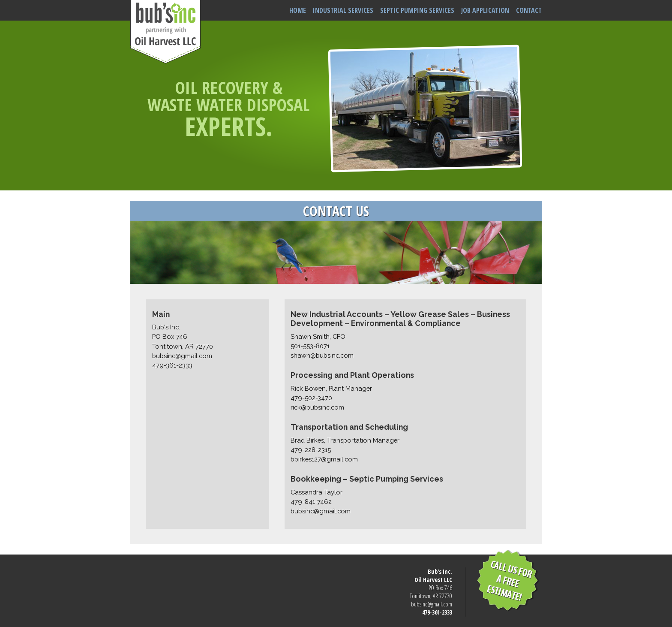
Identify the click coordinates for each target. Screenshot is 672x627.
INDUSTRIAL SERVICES (343, 10)
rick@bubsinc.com (317, 407)
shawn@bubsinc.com (322, 355)
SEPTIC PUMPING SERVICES (417, 10)
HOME (298, 10)
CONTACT (529, 10)
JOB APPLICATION (485, 10)
